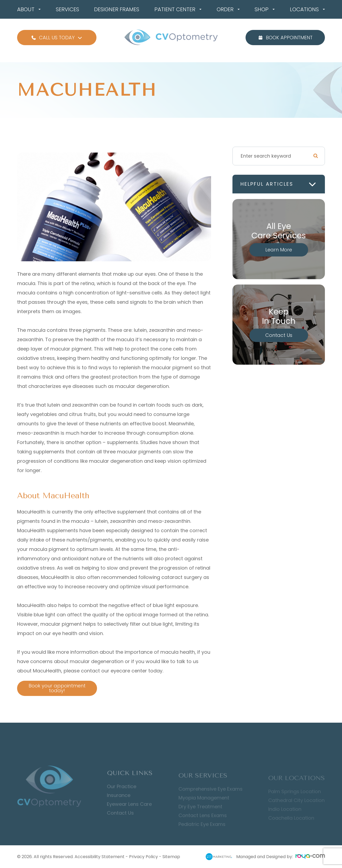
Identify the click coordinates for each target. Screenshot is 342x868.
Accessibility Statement (100, 857)
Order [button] (228, 9)
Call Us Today (57, 38)
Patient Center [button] (178, 9)
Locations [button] (307, 9)
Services (67, 9)
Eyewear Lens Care (129, 812)
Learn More (279, 250)
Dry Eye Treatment (200, 814)
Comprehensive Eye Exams (211, 796)
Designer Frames (117, 9)
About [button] (29, 9)
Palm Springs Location (295, 797)
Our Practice (122, 795)
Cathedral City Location (296, 806)
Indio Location (285, 815)
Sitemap (171, 857)
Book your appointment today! (52, 688)
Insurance (119, 803)
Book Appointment (285, 38)
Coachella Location (291, 824)
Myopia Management (204, 805)
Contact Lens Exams (203, 823)
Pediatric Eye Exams (202, 832)
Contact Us (279, 335)
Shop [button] (265, 9)
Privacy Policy (143, 857)
